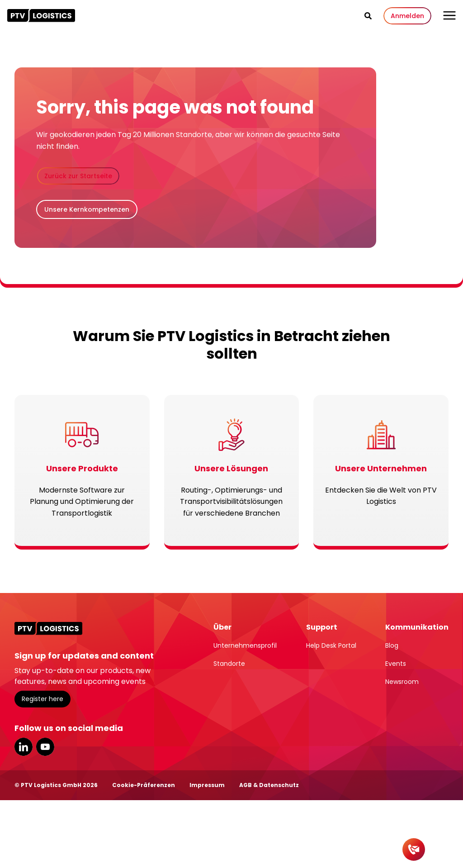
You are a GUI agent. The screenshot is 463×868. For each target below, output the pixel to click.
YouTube (45, 747)
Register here (43, 699)
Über (222, 627)
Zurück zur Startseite (78, 176)
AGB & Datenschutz (269, 785)
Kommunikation (417, 627)
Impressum (207, 785)
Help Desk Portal (331, 645)
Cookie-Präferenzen (144, 785)
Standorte (229, 664)
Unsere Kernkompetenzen (87, 209)
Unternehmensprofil (245, 645)
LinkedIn (24, 747)
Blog (392, 645)
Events (396, 664)
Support (322, 627)
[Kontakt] (414, 849)
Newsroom (402, 682)
